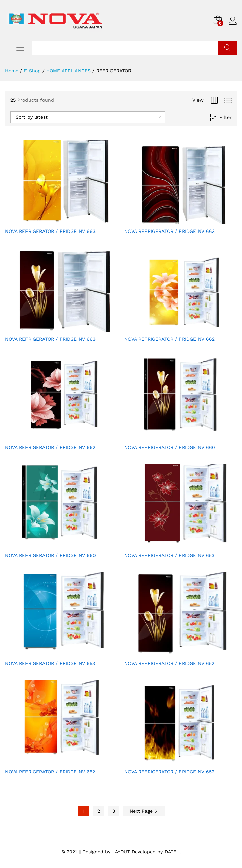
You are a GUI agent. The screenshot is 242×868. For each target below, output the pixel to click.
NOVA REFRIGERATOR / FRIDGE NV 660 (170, 447)
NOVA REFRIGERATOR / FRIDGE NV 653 (169, 555)
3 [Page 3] (114, 811)
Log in (233, 21)
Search (228, 48)
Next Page (144, 811)
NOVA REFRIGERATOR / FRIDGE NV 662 (170, 339)
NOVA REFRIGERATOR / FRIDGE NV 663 (50, 231)
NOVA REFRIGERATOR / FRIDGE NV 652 (169, 663)
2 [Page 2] (99, 811)
